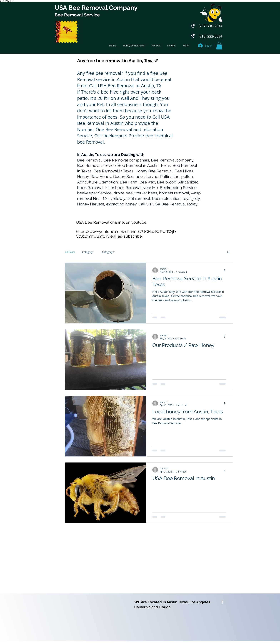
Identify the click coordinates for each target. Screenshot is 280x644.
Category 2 (108, 252)
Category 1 (88, 252)
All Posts (70, 252)
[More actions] (226, 270)
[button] (219, 46)
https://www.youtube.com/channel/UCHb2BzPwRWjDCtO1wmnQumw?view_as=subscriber (126, 234)
